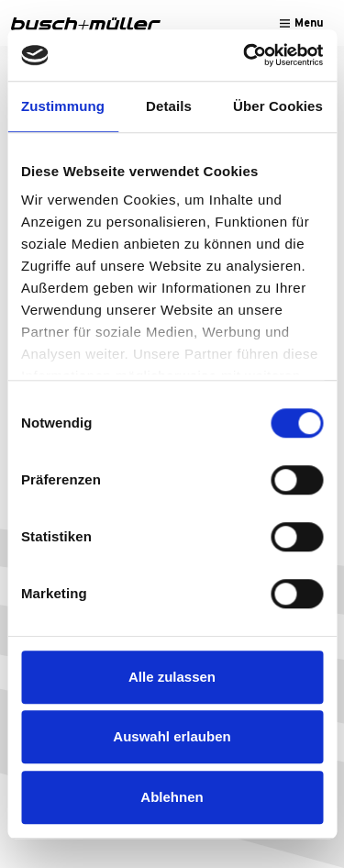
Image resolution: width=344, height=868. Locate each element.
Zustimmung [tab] (63, 106)
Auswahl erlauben (172, 736)
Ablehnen (172, 797)
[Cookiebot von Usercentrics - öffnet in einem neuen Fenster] (245, 55)
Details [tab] (169, 106)
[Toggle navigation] (302, 23)
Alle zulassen (172, 677)
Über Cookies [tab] (278, 106)
